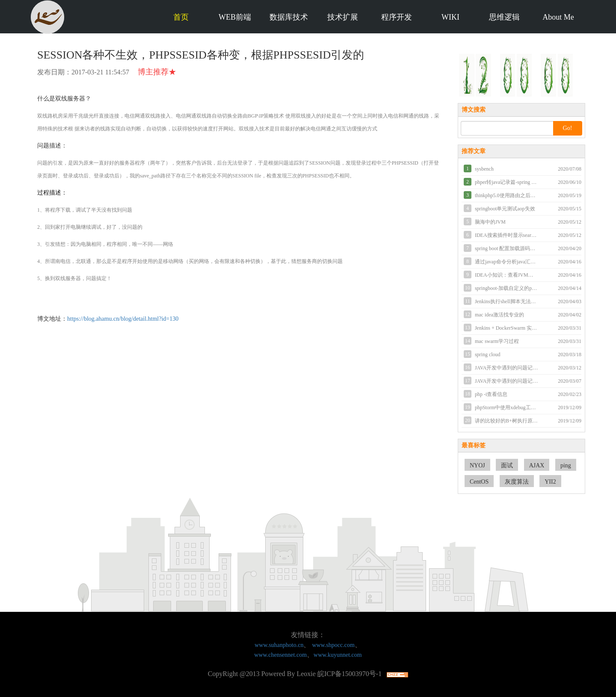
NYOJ (477, 465)
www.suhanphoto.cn (279, 645)
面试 (507, 465)
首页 (181, 17)
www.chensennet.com (280, 655)
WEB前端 (235, 17)
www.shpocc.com (333, 645)
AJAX (537, 465)
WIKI (450, 17)
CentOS (479, 482)
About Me (558, 17)
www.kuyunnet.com (338, 655)
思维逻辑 (504, 17)
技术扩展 (343, 17)
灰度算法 (517, 482)
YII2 (550, 482)
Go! (568, 128)
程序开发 (397, 17)
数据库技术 (289, 17)
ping (566, 465)
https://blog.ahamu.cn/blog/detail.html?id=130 (123, 319)
